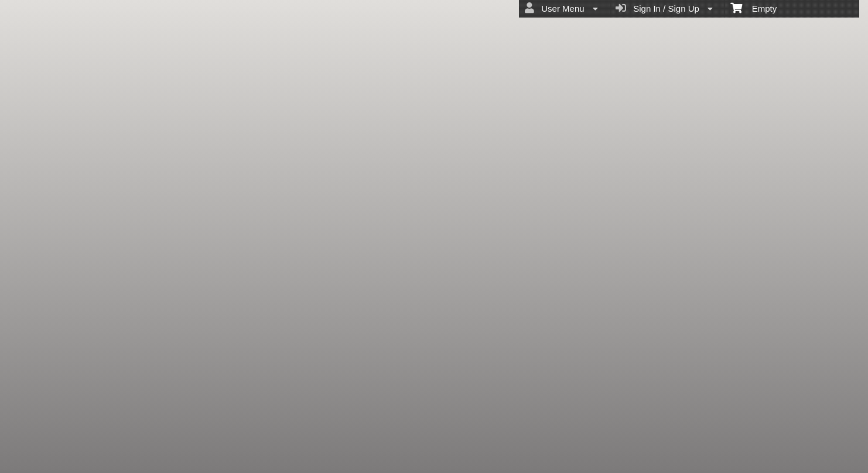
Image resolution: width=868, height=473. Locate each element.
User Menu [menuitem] (561, 8)
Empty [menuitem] (753, 8)
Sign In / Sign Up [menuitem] (664, 8)
